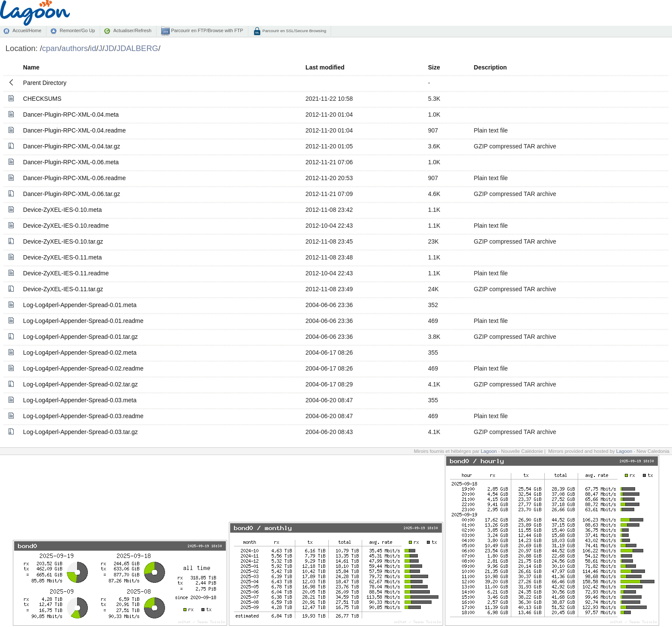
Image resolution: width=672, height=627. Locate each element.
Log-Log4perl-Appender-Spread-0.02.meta (80, 353)
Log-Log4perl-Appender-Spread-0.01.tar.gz (81, 337)
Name (31, 67)
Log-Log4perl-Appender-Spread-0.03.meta (80, 400)
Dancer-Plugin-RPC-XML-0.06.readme (75, 178)
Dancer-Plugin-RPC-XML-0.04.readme (75, 130)
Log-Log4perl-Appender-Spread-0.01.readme (83, 321)
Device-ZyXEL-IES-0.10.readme (66, 226)
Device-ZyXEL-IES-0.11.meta (63, 257)
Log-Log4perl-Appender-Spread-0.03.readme (83, 416)
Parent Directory (45, 83)
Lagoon (489, 451)
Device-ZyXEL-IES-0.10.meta (63, 210)
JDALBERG (138, 48)
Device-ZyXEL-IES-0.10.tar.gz (63, 241)
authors (75, 48)
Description (490, 67)
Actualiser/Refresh (132, 30)
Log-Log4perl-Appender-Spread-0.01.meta (80, 305)
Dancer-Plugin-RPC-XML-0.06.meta (71, 162)
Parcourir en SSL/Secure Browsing (294, 31)
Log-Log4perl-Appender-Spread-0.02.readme (83, 368)
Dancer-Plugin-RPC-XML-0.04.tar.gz (72, 146)
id (93, 48)
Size (434, 67)
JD (109, 48)
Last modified (325, 67)
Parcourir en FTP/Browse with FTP (206, 30)
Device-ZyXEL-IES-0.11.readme (66, 273)
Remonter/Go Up (77, 30)
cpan (51, 48)
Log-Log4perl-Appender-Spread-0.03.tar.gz (81, 432)
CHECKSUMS (42, 99)
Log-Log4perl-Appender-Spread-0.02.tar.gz (81, 384)
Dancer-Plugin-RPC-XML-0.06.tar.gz (72, 194)
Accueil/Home (27, 30)
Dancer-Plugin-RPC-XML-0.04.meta (71, 115)
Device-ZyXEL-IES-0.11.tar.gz (63, 289)
